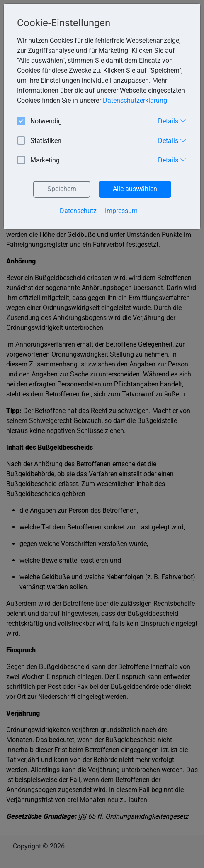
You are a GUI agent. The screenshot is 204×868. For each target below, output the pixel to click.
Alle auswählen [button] (135, 189)
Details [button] (172, 121)
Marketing (38, 161)
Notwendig (39, 122)
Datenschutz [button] (78, 211)
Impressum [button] (121, 211)
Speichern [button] (62, 189)
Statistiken (39, 141)
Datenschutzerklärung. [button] (136, 100)
